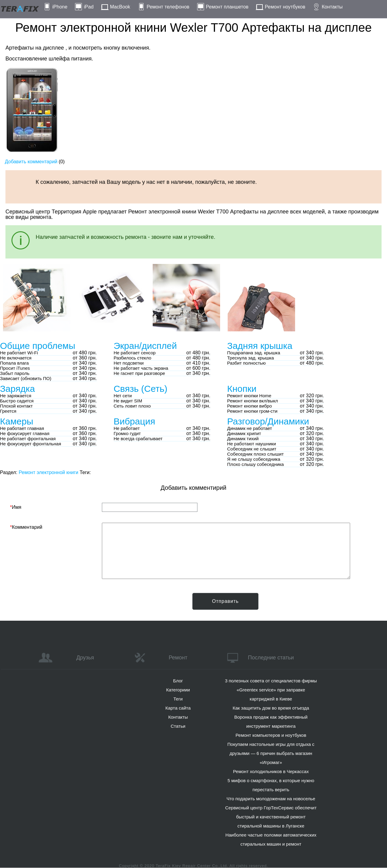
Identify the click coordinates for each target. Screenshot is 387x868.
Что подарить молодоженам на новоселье (271, 799)
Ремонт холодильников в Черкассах (271, 771)
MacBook (120, 7)
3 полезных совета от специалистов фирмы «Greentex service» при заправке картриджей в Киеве (271, 690)
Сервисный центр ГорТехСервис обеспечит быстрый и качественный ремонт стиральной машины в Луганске (271, 817)
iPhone (60, 7)
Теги (178, 699)
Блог (178, 681)
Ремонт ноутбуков (285, 7)
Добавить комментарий (31, 162)
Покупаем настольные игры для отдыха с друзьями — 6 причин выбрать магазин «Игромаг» (271, 753)
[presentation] (56, 605)
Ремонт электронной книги (49, 472)
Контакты (332, 7)
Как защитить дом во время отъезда (271, 708)
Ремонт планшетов (227, 7)
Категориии (178, 690)
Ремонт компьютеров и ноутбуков (271, 735)
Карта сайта (178, 708)
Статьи (178, 726)
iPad (89, 7)
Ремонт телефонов (168, 7)
